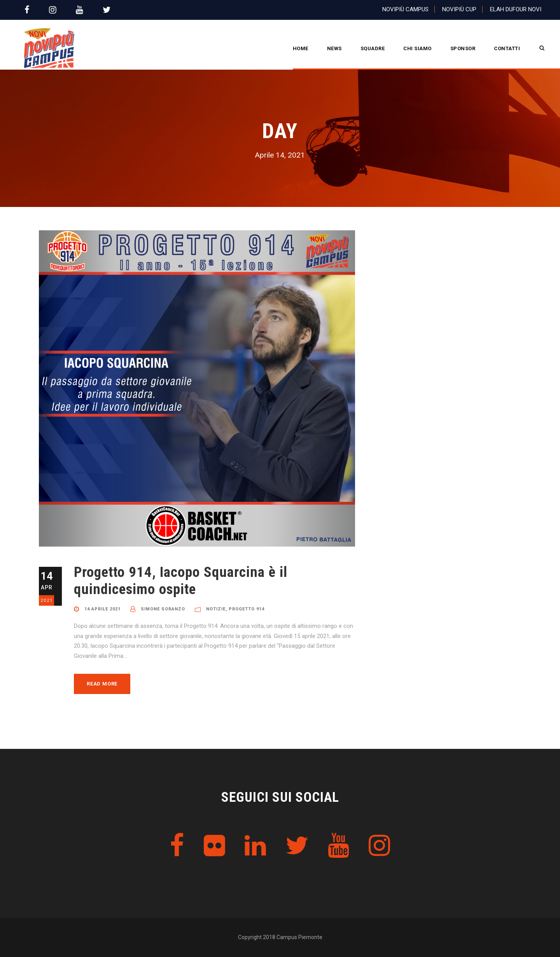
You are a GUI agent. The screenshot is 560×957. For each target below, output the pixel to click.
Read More (102, 684)
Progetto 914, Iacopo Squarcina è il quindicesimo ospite (181, 581)
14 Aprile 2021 (102, 609)
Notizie (216, 609)
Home (301, 48)
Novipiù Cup (459, 9)
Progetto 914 (247, 609)
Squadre (373, 48)
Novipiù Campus (405, 9)
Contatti (507, 48)
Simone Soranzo (163, 609)
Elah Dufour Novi (516, 9)
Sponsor (463, 48)
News (334, 48)
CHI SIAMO (417, 48)
